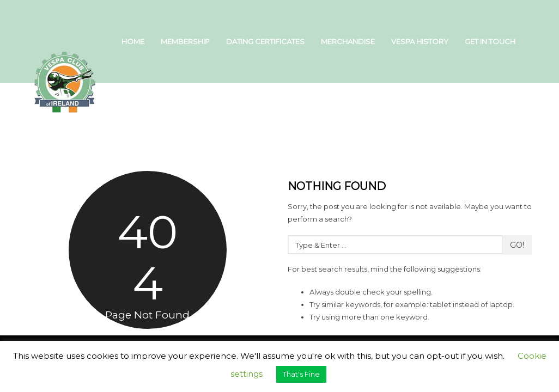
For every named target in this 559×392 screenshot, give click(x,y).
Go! (517, 245)
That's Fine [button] (301, 374)
